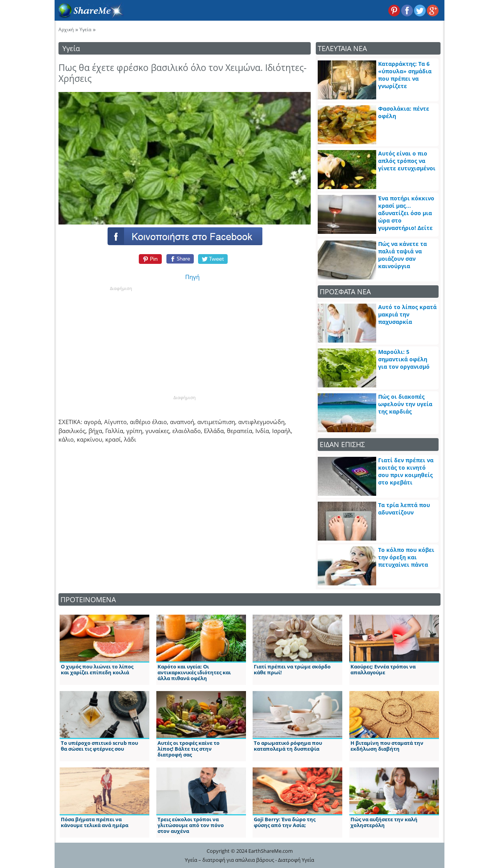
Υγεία (85, 29)
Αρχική (66, 29)
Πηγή (192, 277)
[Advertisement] (121, 340)
